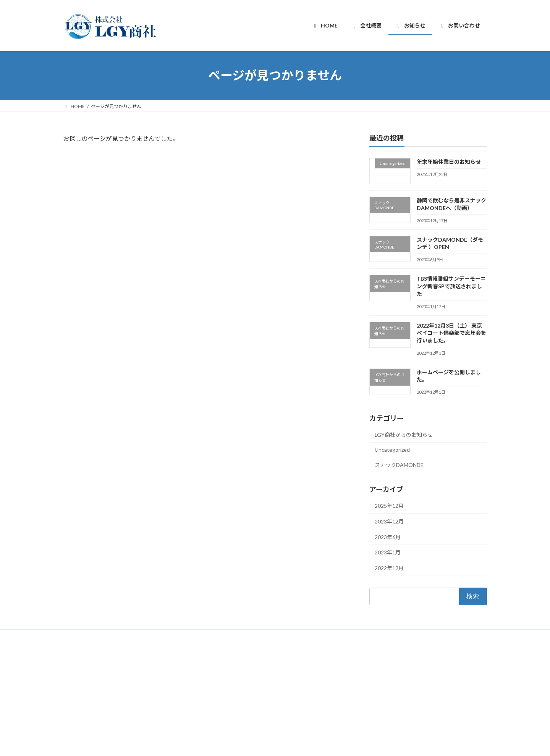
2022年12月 (389, 568)
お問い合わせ (230, 706)
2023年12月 (389, 521)
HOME (224, 666)
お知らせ (226, 693)
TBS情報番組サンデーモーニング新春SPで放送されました (451, 286)
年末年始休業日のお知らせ (449, 162)
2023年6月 (388, 537)
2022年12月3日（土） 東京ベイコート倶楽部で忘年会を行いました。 (451, 333)
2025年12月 (389, 506)
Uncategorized (392, 450)
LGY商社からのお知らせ (404, 435)
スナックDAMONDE (399, 464)
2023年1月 (388, 552)
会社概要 (226, 679)
